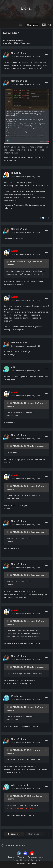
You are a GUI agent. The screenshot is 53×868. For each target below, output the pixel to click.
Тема (21, 857)
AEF (13, 367)
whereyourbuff (20, 785)
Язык (11, 857)
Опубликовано (25, 56)
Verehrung (17, 696)
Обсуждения (26, 43)
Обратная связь (36, 857)
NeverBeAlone (16, 40)
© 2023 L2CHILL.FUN (27, 864)
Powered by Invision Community (27, 860)
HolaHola (16, 173)
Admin (33, 446)
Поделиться (14, 834)
